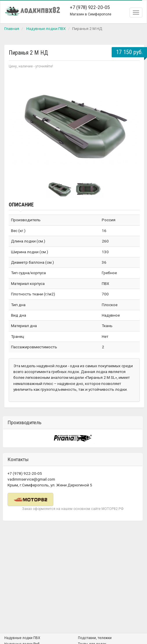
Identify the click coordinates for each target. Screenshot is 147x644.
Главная (12, 28)
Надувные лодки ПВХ (46, 28)
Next (132, 123)
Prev (16, 123)
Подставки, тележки (95, 638)
